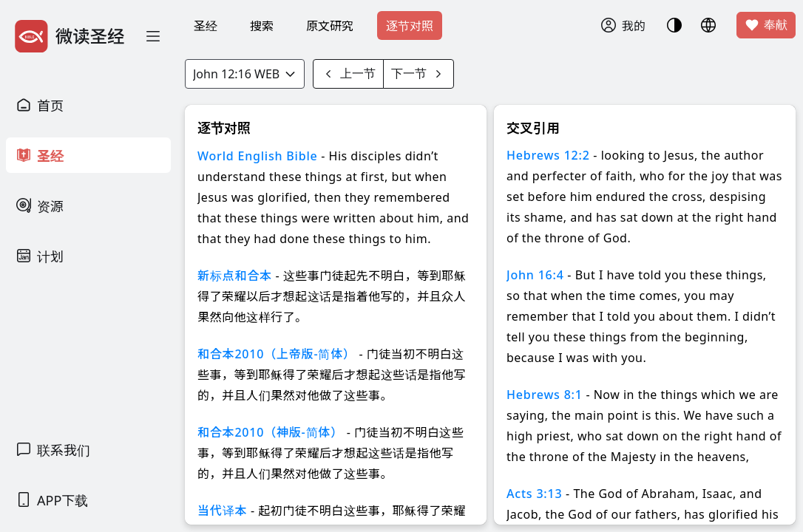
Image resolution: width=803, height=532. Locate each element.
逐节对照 (410, 26)
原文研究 (330, 26)
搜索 (262, 26)
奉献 (766, 25)
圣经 (206, 26)
